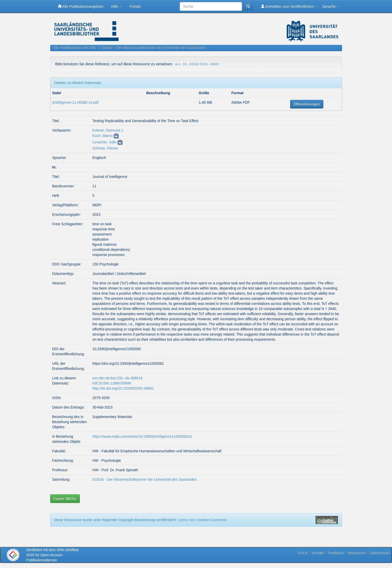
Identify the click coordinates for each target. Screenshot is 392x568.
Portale (135, 6)
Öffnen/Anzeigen (307, 104)
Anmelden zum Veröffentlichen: (290, 6)
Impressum (357, 553)
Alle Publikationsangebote (81, 6)
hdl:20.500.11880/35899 (112, 383)
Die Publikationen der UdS (75, 48)
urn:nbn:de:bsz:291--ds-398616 (117, 378)
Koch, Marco (103, 136)
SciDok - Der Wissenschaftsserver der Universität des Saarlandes (154, 48)
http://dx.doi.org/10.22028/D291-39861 (123, 388)
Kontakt (318, 553)
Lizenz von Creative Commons (202, 520)
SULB (303, 553)
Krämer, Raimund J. (108, 130)
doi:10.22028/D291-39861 (197, 65)
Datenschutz (380, 553)
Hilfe (116, 6)
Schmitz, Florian (105, 148)
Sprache (330, 6)
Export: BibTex (65, 499)
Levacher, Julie (104, 142)
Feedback (336, 553)
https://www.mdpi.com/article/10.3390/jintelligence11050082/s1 (142, 436)
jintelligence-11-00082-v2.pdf (76, 102)
